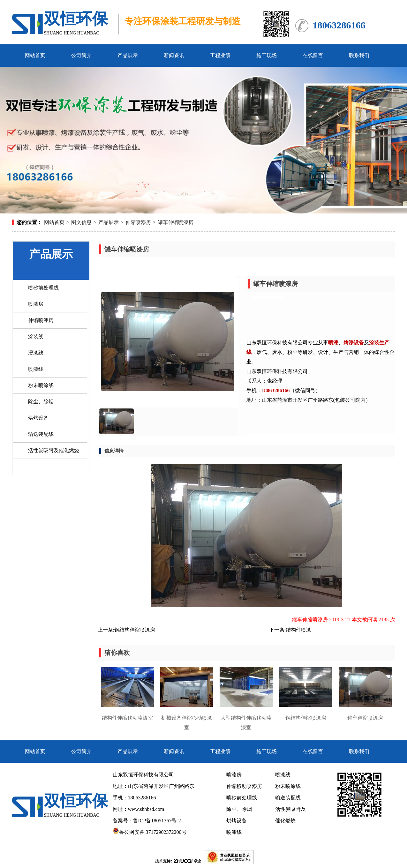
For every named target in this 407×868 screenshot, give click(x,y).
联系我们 (359, 55)
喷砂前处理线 (43, 288)
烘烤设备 (38, 418)
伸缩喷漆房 (138, 222)
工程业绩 (220, 55)
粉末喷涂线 (41, 385)
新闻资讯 (174, 55)
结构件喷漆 (298, 630)
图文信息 (81, 222)
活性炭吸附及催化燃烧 (54, 450)
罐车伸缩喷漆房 (176, 222)
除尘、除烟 (41, 402)
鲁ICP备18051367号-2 (158, 821)
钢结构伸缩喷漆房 (135, 630)
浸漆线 (36, 353)
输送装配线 (41, 434)
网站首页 (35, 55)
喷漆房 (36, 304)
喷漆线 (36, 369)
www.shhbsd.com (146, 809)
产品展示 (128, 55)
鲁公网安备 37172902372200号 (150, 832)
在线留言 (313, 55)
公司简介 (81, 55)
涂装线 (36, 337)
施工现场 (267, 55)
